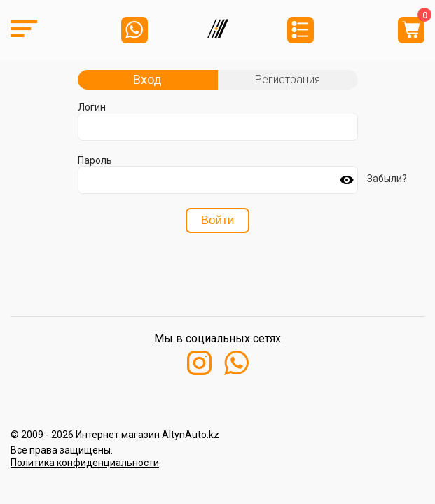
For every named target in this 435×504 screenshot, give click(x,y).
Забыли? (387, 178)
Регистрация (288, 79)
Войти (218, 220)
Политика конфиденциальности (85, 463)
